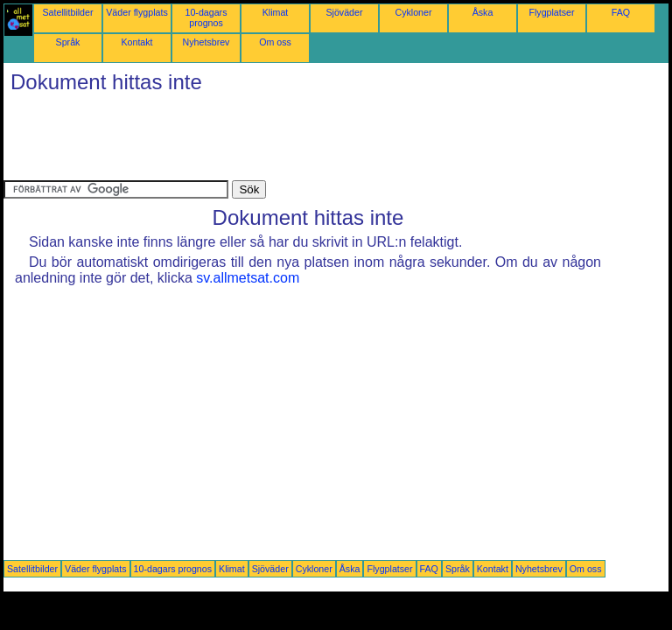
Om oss (275, 42)
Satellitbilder (67, 12)
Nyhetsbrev (206, 42)
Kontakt (136, 42)
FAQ (621, 12)
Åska (483, 12)
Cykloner (413, 12)
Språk (68, 42)
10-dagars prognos (206, 17)
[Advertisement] (322, 141)
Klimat (276, 12)
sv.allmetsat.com (248, 278)
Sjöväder (344, 12)
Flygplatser (551, 12)
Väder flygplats (137, 12)
